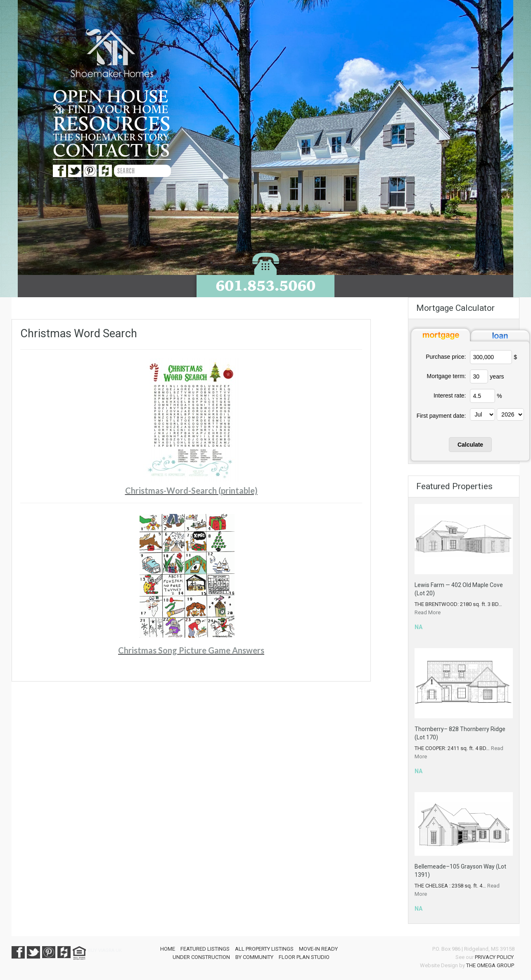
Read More (428, 612)
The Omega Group (490, 965)
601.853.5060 (265, 285)
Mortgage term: (447, 376)
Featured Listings (205, 949)
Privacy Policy (494, 957)
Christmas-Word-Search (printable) (191, 490)
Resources (112, 124)
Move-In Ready (318, 949)
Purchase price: (446, 357)
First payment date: (441, 416)
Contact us (111, 151)
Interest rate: (450, 395)
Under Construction (201, 957)
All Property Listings (264, 949)
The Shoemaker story (111, 137)
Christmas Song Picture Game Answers (191, 650)
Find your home (110, 110)
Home (168, 949)
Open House (111, 97)
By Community (254, 957)
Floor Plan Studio (304, 957)
